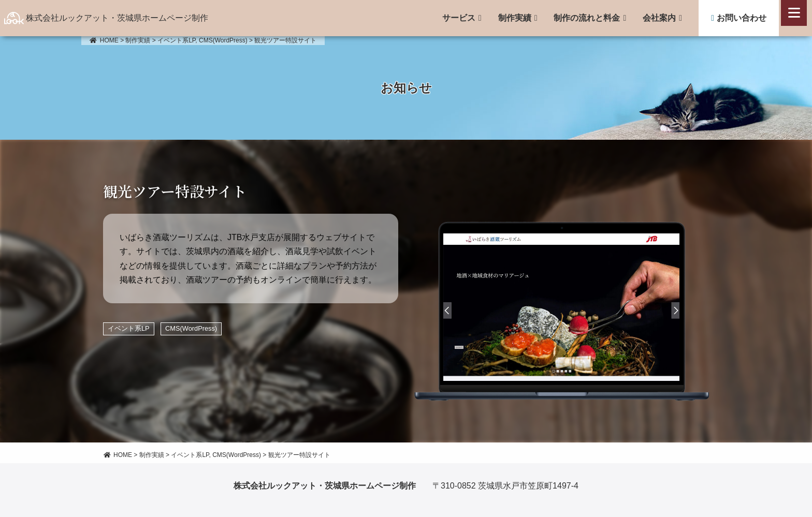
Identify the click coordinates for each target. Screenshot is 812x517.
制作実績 (515, 18)
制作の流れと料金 (587, 18)
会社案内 (659, 18)
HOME (104, 40)
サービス (459, 18)
